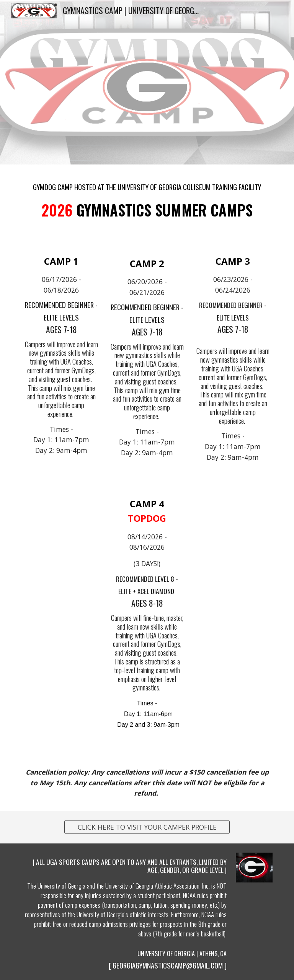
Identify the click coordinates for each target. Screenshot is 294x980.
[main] (147, 184)
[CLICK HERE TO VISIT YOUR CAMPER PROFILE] (147, 827)
